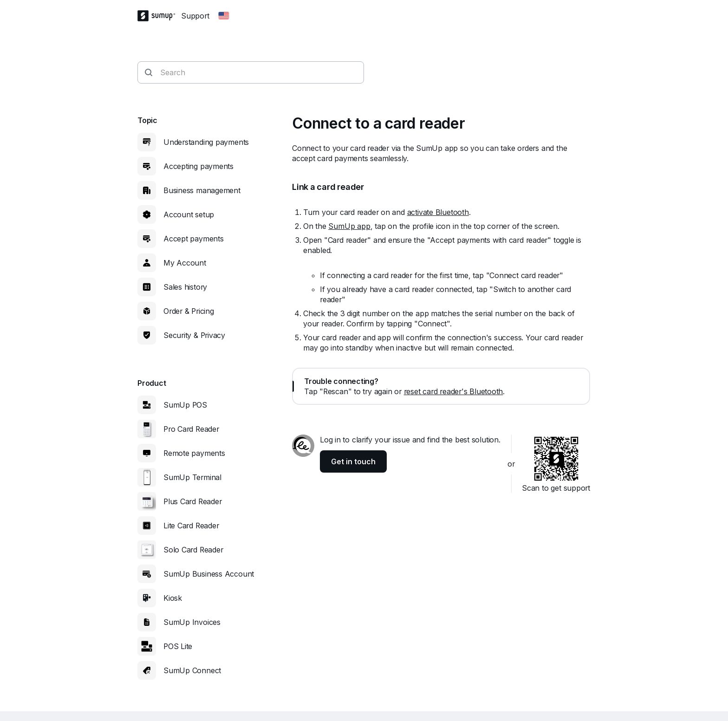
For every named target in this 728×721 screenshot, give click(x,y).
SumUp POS (185, 405)
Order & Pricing (189, 311)
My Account (185, 263)
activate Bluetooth (438, 212)
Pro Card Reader (191, 429)
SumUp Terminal (192, 477)
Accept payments (194, 239)
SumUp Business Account (209, 574)
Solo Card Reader (193, 550)
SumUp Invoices (192, 622)
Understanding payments (206, 142)
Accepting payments (198, 166)
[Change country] (224, 16)
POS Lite (178, 646)
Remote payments (194, 453)
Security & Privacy (194, 335)
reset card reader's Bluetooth (454, 391)
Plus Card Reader (192, 501)
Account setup (189, 214)
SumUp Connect (192, 670)
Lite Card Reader (191, 526)
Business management (202, 190)
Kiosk (173, 598)
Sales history (185, 287)
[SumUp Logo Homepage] (159, 16)
